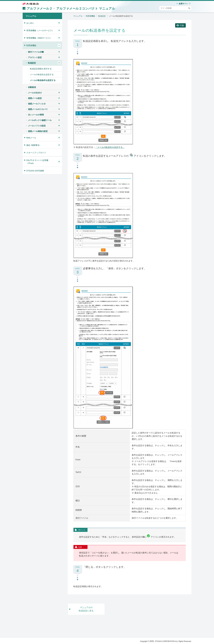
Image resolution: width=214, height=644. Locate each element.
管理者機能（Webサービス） (39, 38)
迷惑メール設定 (35, 98)
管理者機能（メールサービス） (40, 30)
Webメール (31, 138)
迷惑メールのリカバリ (38, 109)
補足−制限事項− (33, 145)
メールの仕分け (35, 93)
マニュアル (78, 16)
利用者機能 (90, 16)
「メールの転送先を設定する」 (110, 147)
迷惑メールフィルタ (37, 104)
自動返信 (32, 87)
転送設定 (102, 16)
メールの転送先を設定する (42, 74)
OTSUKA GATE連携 (35, 171)
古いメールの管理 (36, 115)
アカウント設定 (35, 57)
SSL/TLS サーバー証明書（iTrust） (37, 162)
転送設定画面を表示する (41, 69)
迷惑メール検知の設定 (38, 131)
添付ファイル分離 (36, 52)
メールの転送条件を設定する (121, 16)
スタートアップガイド (36, 153)
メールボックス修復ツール (40, 120)
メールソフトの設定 (37, 126)
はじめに (30, 23)
